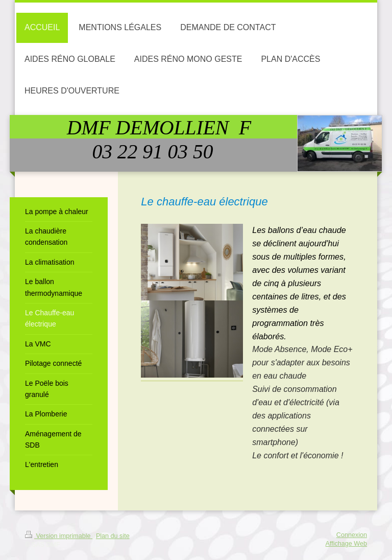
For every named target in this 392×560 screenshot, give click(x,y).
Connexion (352, 535)
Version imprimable (59, 536)
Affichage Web (346, 544)
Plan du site (113, 536)
